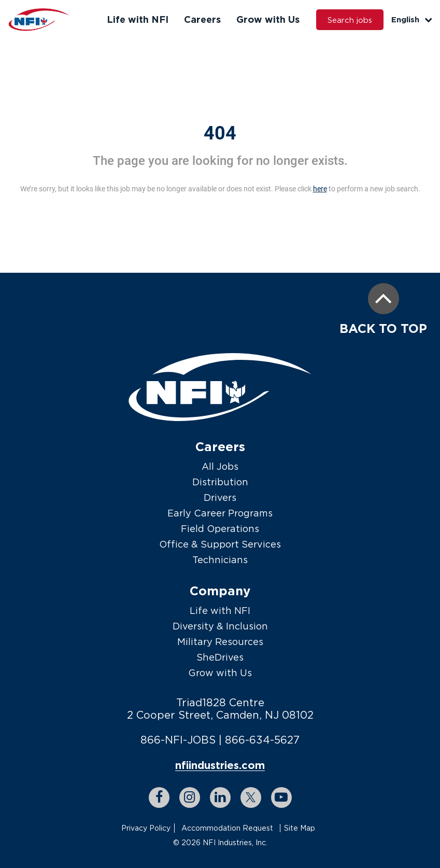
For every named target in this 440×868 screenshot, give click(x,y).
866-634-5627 (262, 740)
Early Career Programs (220, 513)
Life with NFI (138, 19)
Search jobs (350, 20)
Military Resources (220, 642)
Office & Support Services (220, 544)
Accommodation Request (227, 828)
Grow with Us (268, 19)
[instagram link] (190, 797)
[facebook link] (159, 797)
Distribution (220, 482)
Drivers (220, 498)
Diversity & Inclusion (220, 626)
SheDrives (220, 657)
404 (220, 133)
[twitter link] (251, 797)
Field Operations (220, 529)
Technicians (220, 560)
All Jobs (220, 466)
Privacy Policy (146, 828)
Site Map (300, 828)
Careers (202, 19)
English (412, 19)
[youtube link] (281, 797)
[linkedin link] (220, 797)
